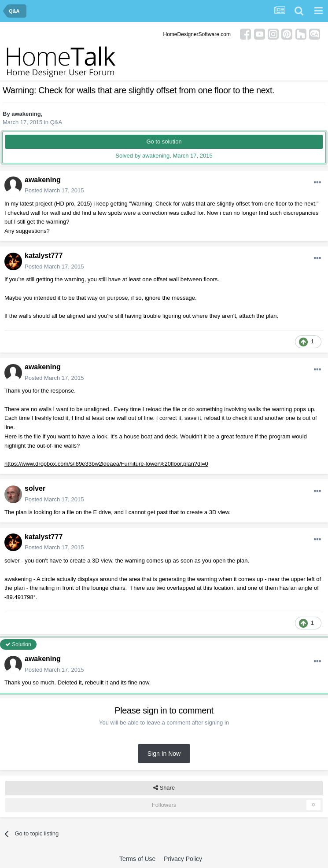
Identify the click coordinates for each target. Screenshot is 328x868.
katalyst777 (44, 256)
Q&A (56, 122)
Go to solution (164, 142)
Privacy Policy (183, 859)
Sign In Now (164, 754)
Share (164, 788)
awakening (26, 114)
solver (35, 488)
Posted (54, 190)
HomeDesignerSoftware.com (197, 34)
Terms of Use (137, 859)
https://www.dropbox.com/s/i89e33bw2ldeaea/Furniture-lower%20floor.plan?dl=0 (106, 464)
